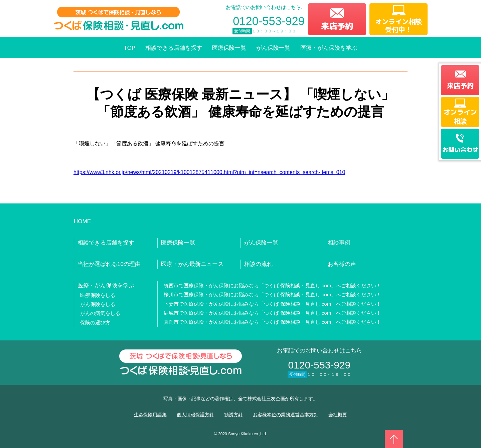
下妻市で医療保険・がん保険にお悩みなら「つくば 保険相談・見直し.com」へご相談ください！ (273, 304)
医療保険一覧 (229, 48)
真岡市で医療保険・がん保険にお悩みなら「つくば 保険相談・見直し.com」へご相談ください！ (273, 322)
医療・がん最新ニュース (192, 264)
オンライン (460, 116)
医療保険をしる (98, 295)
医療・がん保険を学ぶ (329, 48)
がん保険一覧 (273, 48)
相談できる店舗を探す (174, 48)
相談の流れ (258, 264)
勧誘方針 (233, 415)
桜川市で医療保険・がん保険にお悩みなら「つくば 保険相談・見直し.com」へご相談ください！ (273, 294)
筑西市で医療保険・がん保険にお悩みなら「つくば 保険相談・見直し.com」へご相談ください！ (273, 285)
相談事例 (339, 243)
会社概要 (338, 415)
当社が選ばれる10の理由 (109, 264)
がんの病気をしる (100, 313)
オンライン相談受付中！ (398, 25)
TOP (130, 48)
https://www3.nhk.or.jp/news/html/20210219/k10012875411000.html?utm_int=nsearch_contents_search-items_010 (209, 172)
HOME (82, 221)
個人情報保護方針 (195, 415)
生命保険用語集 (150, 415)
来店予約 (337, 26)
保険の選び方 (95, 323)
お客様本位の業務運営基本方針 (286, 415)
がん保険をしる (98, 304)
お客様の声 (342, 264)
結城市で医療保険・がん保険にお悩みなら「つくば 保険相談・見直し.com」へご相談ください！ (273, 313)
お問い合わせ (460, 150)
